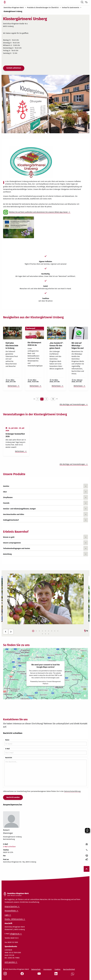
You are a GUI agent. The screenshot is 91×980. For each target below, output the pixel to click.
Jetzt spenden (10, 962)
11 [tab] (45, 634)
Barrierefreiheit (69, 969)
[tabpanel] (45, 599)
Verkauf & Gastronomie (71, 8)
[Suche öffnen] (83, 2)
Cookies (57, 969)
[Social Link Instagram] (6, 975)
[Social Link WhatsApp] (73, 975)
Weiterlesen (12, 386)
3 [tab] (39, 631)
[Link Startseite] (5, 2)
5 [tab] (45, 631)
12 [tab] (49, 634)
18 (53, 399)
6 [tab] (49, 631)
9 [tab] (58, 631)
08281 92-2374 (8, 852)
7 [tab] (52, 631)
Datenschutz (36, 969)
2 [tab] (36, 631)
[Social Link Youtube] (40, 975)
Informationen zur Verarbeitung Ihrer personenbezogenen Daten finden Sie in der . (42, 791)
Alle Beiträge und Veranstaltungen (73, 404)
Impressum (48, 969)
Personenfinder (10, 911)
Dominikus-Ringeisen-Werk (14, 8)
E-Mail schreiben (9, 847)
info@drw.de (15, 934)
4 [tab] (42, 631)
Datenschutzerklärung (72, 791)
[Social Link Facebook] (23, 975)
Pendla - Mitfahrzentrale (14, 919)
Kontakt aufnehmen (14, 68)
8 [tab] (55, 631)
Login (7, 915)
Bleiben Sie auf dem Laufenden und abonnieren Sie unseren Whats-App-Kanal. (38, 212)
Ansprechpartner (11, 906)
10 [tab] (42, 634)
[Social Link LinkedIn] (56, 975)
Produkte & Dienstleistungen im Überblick (43, 8)
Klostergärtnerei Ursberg (13, 11)
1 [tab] (33, 631)
